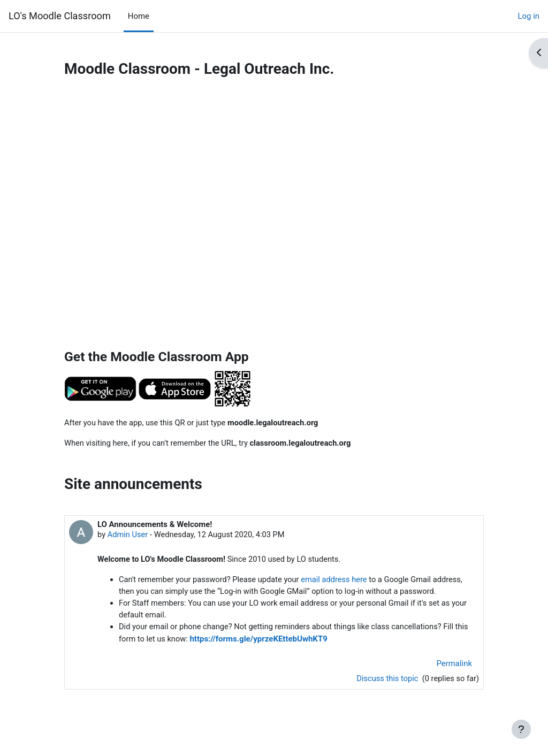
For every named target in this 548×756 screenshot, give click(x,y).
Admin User (128, 536)
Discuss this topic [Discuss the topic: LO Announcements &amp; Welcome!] (387, 681)
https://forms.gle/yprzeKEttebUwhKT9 (260, 641)
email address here (338, 581)
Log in (529, 16)
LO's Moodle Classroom (60, 16)
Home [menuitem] (139, 16)
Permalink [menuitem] (454, 665)
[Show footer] (521, 729)
